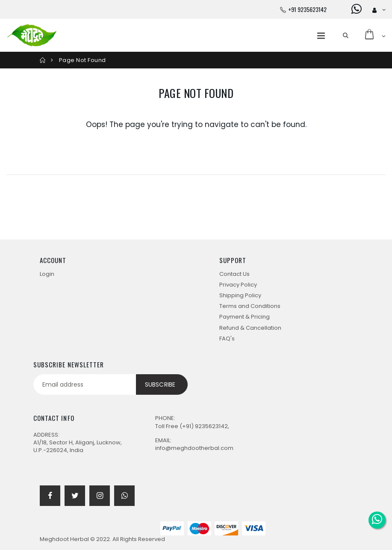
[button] (346, 35)
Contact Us (234, 274)
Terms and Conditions (250, 306)
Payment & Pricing (245, 317)
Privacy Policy (238, 285)
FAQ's (227, 339)
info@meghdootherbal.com (194, 448)
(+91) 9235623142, (204, 426)
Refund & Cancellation (250, 328)
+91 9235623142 (307, 9)
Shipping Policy (240, 295)
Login (47, 274)
